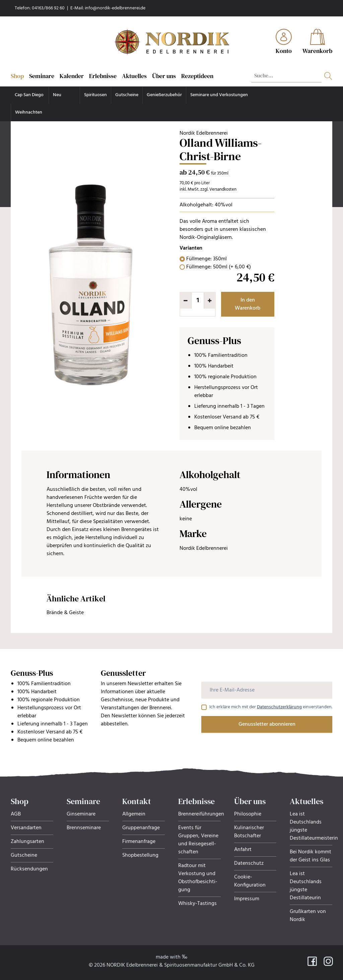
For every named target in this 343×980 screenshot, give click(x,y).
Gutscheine (127, 95)
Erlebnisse (103, 76)
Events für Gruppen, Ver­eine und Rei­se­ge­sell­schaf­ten (198, 840)
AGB (16, 814)
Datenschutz (249, 863)
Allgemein (134, 814)
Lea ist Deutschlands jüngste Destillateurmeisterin (314, 826)
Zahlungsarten (27, 842)
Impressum (247, 899)
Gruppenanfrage (141, 828)
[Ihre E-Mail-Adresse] (267, 690)
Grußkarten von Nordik (308, 916)
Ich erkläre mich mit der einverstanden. (271, 707)
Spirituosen (95, 95)
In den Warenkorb (248, 304)
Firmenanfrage (139, 842)
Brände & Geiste (65, 613)
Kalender (72, 76)
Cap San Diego (30, 95)
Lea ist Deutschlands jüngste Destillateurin (306, 886)
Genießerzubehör (164, 95)
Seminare (42, 76)
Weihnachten (29, 112)
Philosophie (248, 814)
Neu (57, 95)
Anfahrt (243, 850)
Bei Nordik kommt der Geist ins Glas (311, 856)
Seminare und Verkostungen (219, 95)
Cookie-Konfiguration (250, 881)
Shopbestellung (140, 855)
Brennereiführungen (201, 814)
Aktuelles (134, 76)
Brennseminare (84, 828)
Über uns (164, 76)
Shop (17, 76)
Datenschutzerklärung (279, 707)
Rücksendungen (29, 869)
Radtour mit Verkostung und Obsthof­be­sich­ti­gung (198, 878)
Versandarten (26, 828)
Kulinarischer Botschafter (249, 832)
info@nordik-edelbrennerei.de (115, 8)
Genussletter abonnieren (267, 724)
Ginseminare (81, 814)
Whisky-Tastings (197, 904)
